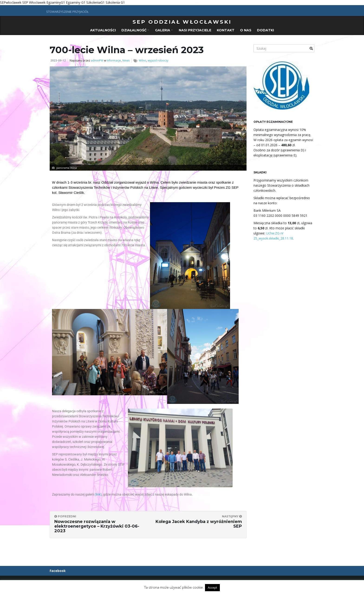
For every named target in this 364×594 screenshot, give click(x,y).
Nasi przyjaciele (195, 30)
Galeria (164, 30)
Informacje (114, 60)
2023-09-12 (58, 60)
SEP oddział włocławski (182, 22)
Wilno (143, 60)
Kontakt (226, 30)
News (126, 60)
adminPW (97, 60)
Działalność (135, 30)
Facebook (58, 571)
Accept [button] (212, 588)
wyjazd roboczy (158, 60)
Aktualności (103, 30)
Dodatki (265, 30)
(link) (98, 494)
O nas (246, 30)
